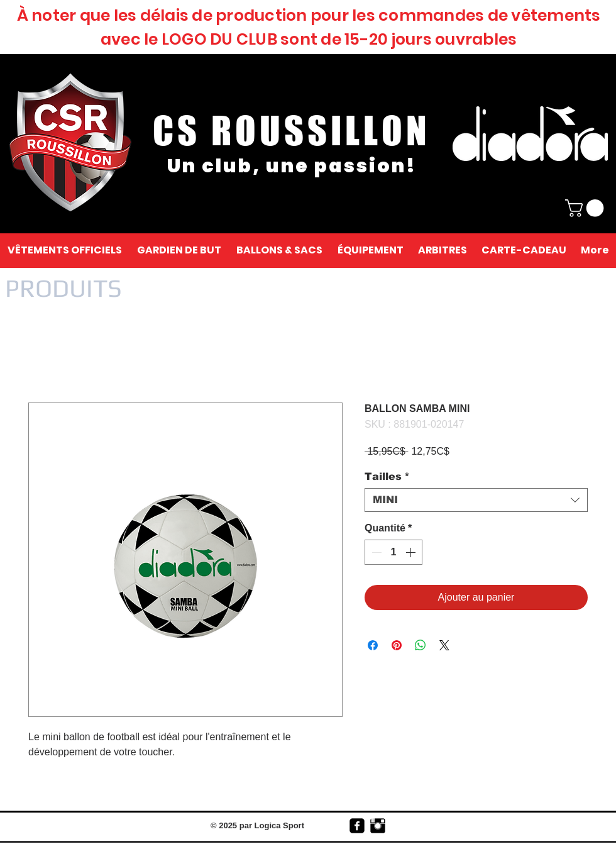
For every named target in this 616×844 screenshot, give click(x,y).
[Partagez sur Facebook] (373, 645)
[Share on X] (444, 645)
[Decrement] (375, 552)
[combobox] (476, 500)
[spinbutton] (393, 552)
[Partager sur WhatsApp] (421, 645)
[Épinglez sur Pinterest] (397, 645)
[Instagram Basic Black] (378, 826)
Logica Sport (279, 825)
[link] (586, 208)
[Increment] (412, 552)
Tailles (387, 476)
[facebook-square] (357, 826)
